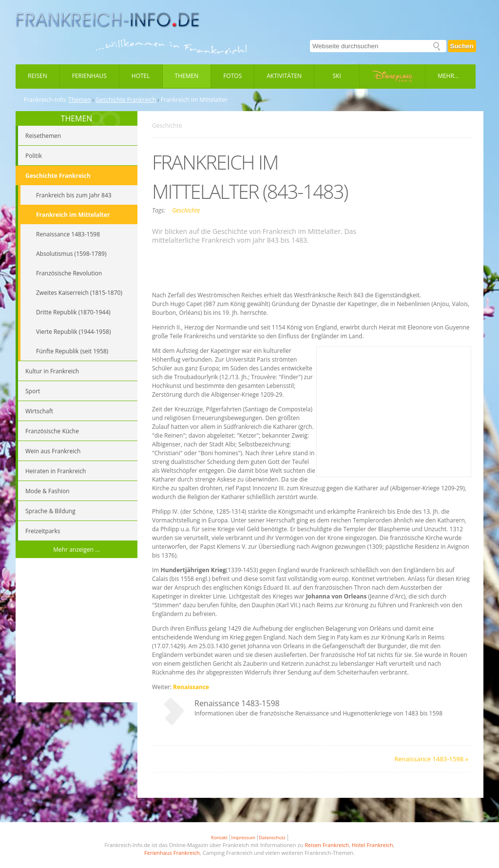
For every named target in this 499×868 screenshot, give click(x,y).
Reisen (38, 76)
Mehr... (448, 76)
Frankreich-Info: (45, 100)
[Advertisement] (77, 632)
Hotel (141, 76)
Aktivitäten (284, 76)
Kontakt (219, 838)
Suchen (462, 46)
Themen (187, 76)
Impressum (243, 838)
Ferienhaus (89, 76)
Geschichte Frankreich (126, 100)
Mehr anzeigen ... (77, 550)
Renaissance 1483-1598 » (431, 759)
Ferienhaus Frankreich (172, 853)
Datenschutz (272, 838)
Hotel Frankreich (373, 845)
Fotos (232, 76)
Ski (337, 76)
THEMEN (77, 118)
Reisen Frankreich (327, 845)
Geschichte (186, 210)
